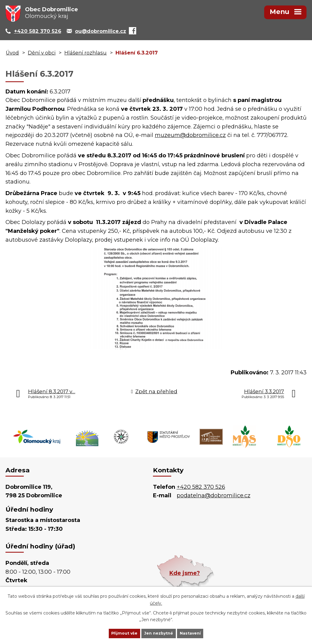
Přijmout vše (115, 633)
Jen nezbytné (159, 633)
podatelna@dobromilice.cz (214, 495)
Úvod (12, 53)
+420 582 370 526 (201, 487)
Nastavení (200, 633)
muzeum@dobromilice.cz (190, 135)
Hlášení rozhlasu (85, 53)
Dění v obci (42, 53)
